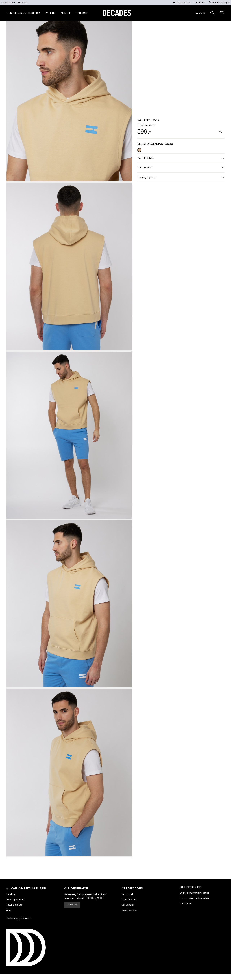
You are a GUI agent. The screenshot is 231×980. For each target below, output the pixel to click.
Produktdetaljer (181, 158)
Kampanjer (186, 903)
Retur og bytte (14, 905)
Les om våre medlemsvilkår (195, 898)
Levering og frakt (15, 900)
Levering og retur (181, 177)
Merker (66, 13)
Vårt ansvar (128, 905)
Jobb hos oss (129, 910)
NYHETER (51, 13)
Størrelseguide (129, 900)
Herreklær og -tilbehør (23, 13)
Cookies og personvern (18, 918)
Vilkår (9, 910)
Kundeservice (8, 3)
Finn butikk (23, 3)
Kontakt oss (72, 905)
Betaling (10, 894)
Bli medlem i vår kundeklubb (195, 893)
